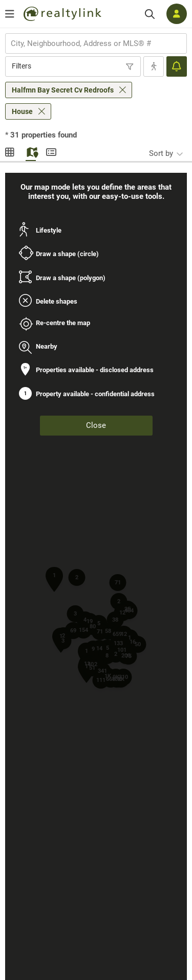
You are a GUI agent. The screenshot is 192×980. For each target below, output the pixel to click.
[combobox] (96, 43)
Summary (51, 151)
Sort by (161, 153)
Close (96, 425)
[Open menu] (10, 14)
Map (31, 151)
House (22, 111)
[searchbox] (90, 43)
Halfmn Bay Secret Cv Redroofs (63, 90)
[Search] (150, 14)
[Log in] (177, 14)
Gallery (10, 151)
